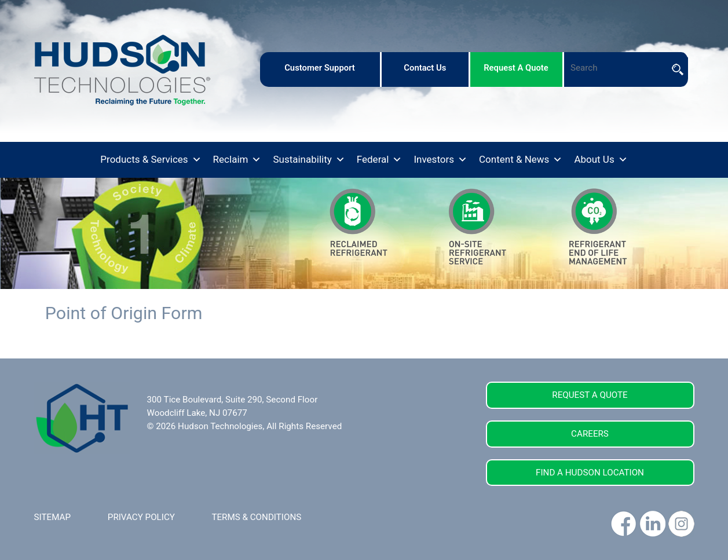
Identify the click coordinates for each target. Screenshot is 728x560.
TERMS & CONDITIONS (256, 517)
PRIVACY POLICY (141, 517)
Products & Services (151, 160)
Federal (380, 160)
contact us (425, 68)
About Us (601, 160)
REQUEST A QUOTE (590, 395)
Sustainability (309, 160)
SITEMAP (53, 517)
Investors (440, 160)
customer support (320, 68)
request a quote (516, 68)
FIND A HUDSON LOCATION (590, 473)
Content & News (521, 160)
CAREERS (590, 434)
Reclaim (237, 160)
